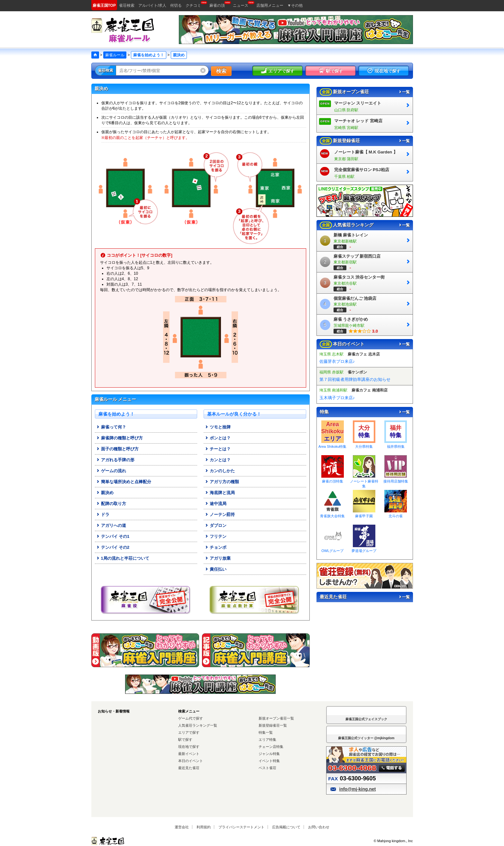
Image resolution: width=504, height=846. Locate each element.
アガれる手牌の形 (115, 460)
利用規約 (204, 827)
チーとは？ (218, 449)
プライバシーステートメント (241, 827)
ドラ (103, 515)
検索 (221, 71)
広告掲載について (286, 827)
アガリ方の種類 (222, 482)
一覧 (404, 92)
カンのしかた (220, 471)
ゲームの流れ (111, 471)
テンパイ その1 (113, 536)
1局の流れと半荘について (123, 558)
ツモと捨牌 (218, 427)
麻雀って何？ (111, 427)
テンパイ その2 (113, 547)
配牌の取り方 (111, 504)
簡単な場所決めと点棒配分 (124, 482)
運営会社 (182, 827)
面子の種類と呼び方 (117, 449)
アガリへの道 (111, 525)
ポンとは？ (218, 438)
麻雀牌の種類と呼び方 (119, 438)
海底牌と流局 (220, 493)
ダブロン (215, 525)
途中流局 (215, 504)
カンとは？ (218, 460)
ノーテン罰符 (220, 515)
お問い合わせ (319, 827)
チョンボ (215, 547)
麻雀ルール (115, 55)
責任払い (215, 569)
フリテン (215, 536)
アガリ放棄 (218, 558)
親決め (105, 493)
